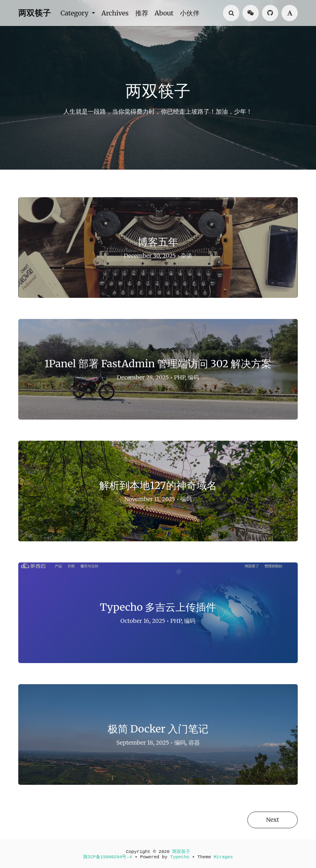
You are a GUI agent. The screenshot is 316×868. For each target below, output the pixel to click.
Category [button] (75, 13)
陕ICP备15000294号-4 (108, 857)
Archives (115, 13)
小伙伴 (190, 13)
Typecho (180, 857)
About (164, 13)
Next (273, 820)
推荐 (142, 13)
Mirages (223, 857)
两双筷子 (35, 13)
